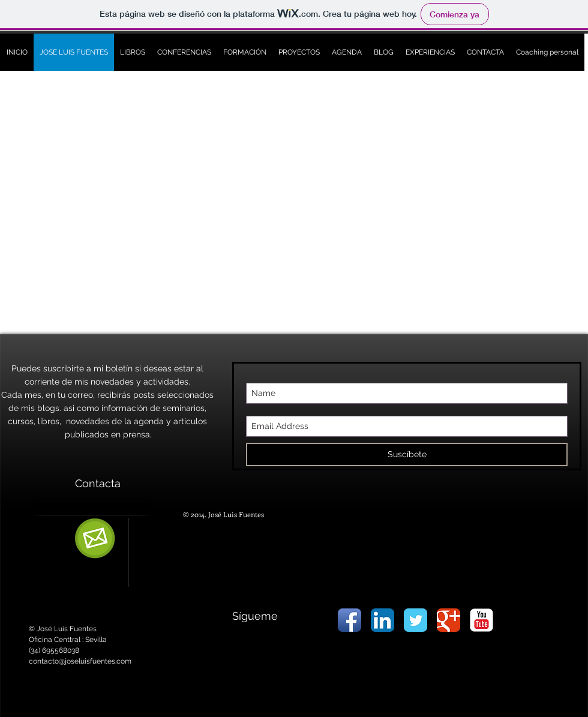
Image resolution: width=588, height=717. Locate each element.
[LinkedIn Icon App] (382, 620)
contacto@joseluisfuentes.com (80, 661)
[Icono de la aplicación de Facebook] (349, 620)
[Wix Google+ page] (448, 620)
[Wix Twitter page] (415, 620)
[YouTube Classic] (481, 620)
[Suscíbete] (407, 454)
